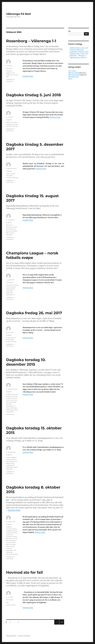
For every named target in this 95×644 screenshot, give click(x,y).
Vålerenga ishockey (12, 410)
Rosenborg (9, 293)
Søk (69, 31)
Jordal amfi (14, 398)
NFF (7, 404)
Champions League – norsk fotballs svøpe (32, 255)
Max (16, 400)
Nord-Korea (10, 338)
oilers (8, 176)
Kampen (13, 459)
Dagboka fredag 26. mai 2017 (34, 313)
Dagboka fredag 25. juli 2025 (78, 58)
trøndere (9, 178)
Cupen (8, 457)
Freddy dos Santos (12, 531)
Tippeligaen (10, 406)
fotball (8, 174)
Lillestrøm (9, 537)
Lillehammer (10, 400)
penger (15, 231)
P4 (14, 539)
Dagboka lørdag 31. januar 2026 (79, 48)
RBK (7, 77)
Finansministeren (12, 529)
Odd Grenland (10, 289)
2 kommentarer (11, 605)
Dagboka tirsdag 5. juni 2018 (33, 95)
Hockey (13, 174)
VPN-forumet (72, 71)
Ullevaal (12, 233)
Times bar (9, 548)
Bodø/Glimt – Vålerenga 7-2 (78, 56)
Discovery (15, 394)
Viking (14, 342)
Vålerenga (15, 126)
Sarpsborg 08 (10, 465)
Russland (9, 342)
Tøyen (16, 467)
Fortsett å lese (28, 76)
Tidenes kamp (10, 546)
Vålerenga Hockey (74, 77)
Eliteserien (9, 71)
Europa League (11, 287)
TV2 (15, 550)
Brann (15, 122)
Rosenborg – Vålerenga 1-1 (31, 41)
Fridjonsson (10, 124)
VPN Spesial (10, 282)
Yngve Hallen (10, 412)
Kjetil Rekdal (10, 461)
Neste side (62, 625)
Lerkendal (15, 75)
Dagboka (9, 120)
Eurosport (9, 396)
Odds (8, 291)
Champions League (12, 285)
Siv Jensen (12, 544)
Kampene (9, 68)
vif (14, 295)
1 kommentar (10, 414)
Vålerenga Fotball (73, 73)
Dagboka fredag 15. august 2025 (79, 54)
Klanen (70, 79)
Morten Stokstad (11, 402)
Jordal (8, 398)
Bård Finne (10, 122)
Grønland (9, 533)
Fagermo (9, 73)
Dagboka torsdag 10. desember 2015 (26, 362)
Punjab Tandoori (11, 542)
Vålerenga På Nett (19, 14)
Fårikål (8, 459)
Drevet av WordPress (24, 636)
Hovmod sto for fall (24, 572)
